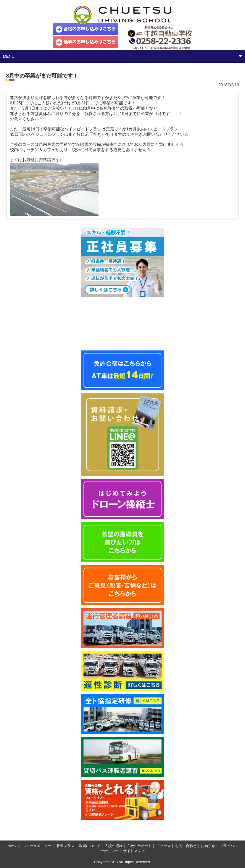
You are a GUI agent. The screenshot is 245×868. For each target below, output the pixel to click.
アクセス (164, 846)
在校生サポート (139, 846)
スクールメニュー (37, 846)
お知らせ (208, 846)
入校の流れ (114, 846)
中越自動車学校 (122, 15)
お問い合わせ (186, 846)
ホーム (13, 846)
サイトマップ (134, 851)
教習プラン (65, 846)
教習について (90, 846)
